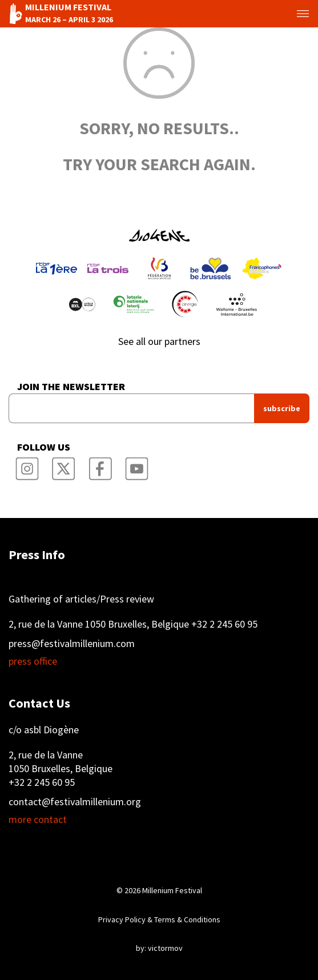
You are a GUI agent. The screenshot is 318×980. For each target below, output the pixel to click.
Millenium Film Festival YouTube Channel (136, 465)
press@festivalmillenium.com (72, 643)
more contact (38, 820)
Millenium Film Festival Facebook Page (100, 465)
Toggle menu (295, 14)
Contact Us (39, 703)
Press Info (37, 555)
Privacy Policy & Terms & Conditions (159, 919)
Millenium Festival (172, 890)
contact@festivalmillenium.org (75, 802)
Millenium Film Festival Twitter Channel (63, 465)
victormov (165, 948)
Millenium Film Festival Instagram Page (27, 465)
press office (33, 661)
